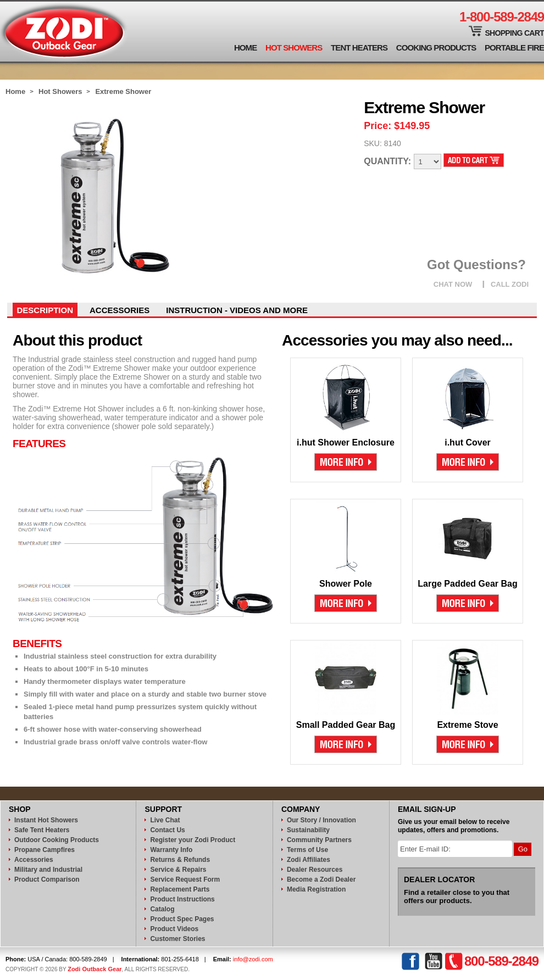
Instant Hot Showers (46, 820)
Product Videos (174, 929)
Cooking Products (436, 48)
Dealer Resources (315, 870)
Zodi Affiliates (309, 860)
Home (245, 48)
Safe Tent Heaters (42, 830)
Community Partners (319, 840)
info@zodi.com (253, 959)
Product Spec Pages (182, 919)
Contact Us (167, 830)
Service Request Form (185, 879)
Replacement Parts (180, 889)
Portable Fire (514, 48)
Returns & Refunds (180, 860)
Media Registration (316, 889)
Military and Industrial (48, 870)
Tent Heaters (359, 48)
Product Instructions (182, 899)
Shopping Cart (514, 33)
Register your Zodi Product (193, 840)
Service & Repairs (178, 870)
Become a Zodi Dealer (321, 879)
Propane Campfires (45, 850)
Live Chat (165, 820)
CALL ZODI (510, 284)
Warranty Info (171, 850)
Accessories (120, 310)
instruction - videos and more (237, 310)
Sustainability (308, 830)
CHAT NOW (453, 284)
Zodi (64, 32)
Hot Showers (294, 48)
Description (45, 310)
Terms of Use (307, 850)
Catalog (162, 909)
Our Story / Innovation (321, 820)
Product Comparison (47, 879)
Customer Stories (177, 939)
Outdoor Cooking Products (57, 840)
